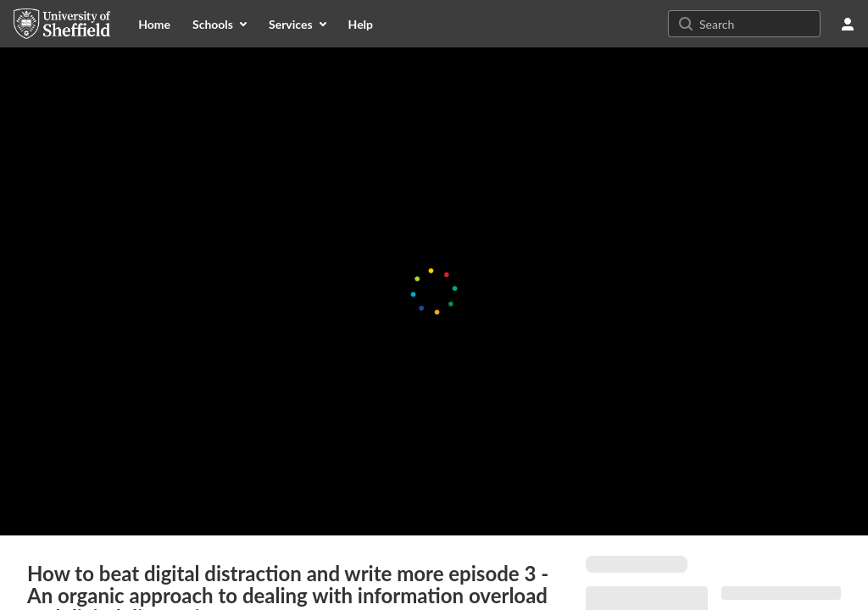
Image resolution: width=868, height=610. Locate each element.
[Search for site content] (758, 24)
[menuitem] (154, 24)
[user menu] (848, 24)
